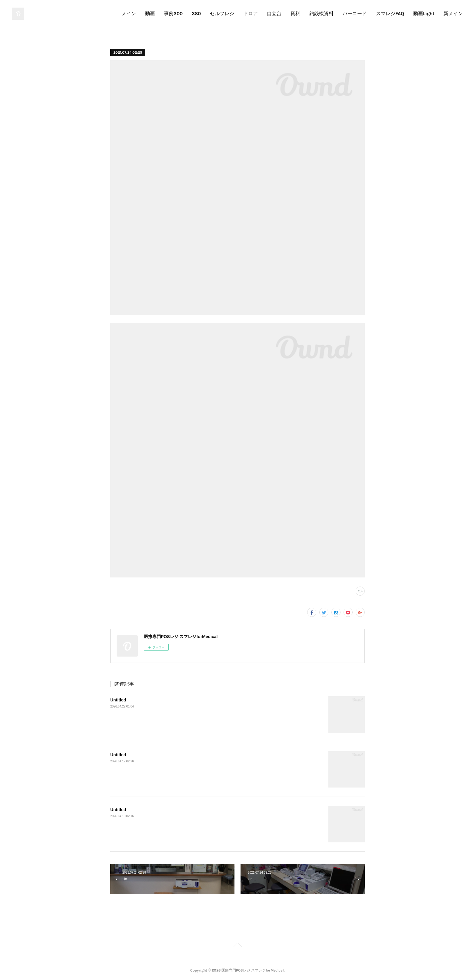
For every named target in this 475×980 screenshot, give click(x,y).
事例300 (173, 13)
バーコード (355, 13)
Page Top (237, 946)
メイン (129, 13)
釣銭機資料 (321, 13)
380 (196, 13)
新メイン (453, 13)
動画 (150, 13)
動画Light (424, 13)
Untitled (118, 700)
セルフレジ (222, 13)
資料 (295, 13)
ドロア (251, 13)
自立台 (274, 13)
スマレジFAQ (390, 13)
